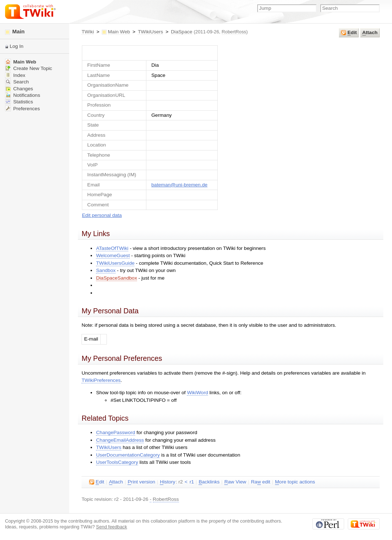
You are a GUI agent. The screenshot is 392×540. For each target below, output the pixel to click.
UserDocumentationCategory (128, 455)
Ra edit (261, 482)
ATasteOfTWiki (112, 248)
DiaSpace (182, 32)
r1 (192, 482)
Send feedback (112, 527)
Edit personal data (102, 215)
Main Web (119, 32)
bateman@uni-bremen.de (180, 185)
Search (17, 82)
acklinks (209, 482)
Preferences (22, 109)
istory (167, 482)
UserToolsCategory (117, 462)
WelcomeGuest (113, 255)
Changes (19, 89)
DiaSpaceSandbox (116, 278)
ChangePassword (116, 432)
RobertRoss (234, 32)
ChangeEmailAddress (120, 440)
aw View (235, 482)
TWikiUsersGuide (115, 263)
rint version (141, 482)
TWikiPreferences (101, 380)
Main (15, 31)
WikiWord (197, 393)
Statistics (19, 102)
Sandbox (106, 270)
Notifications (23, 95)
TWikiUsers (150, 32)
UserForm (150, 53)
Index (15, 75)
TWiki (88, 32)
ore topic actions (295, 482)
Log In (17, 46)
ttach (370, 33)
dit (349, 33)
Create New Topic (29, 68)
